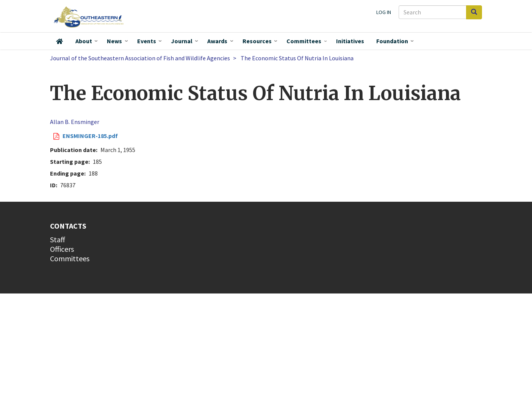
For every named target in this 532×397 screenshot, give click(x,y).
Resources (257, 41)
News (114, 41)
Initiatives (350, 41)
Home (59, 41)
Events (147, 41)
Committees (304, 41)
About (84, 41)
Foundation (392, 41)
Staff (58, 239)
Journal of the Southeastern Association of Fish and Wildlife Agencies (140, 58)
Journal (182, 41)
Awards (217, 41)
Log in (384, 12)
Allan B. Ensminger (75, 122)
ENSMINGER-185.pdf (90, 136)
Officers (62, 249)
